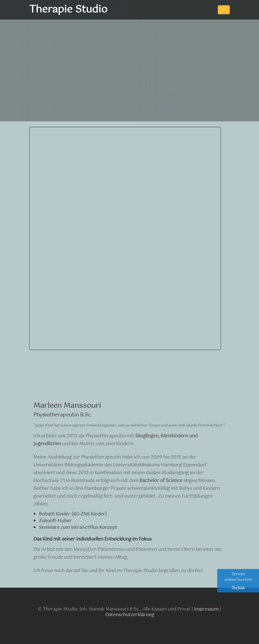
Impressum (206, 609)
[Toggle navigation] (224, 10)
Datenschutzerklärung (130, 615)
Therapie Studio (68, 10)
